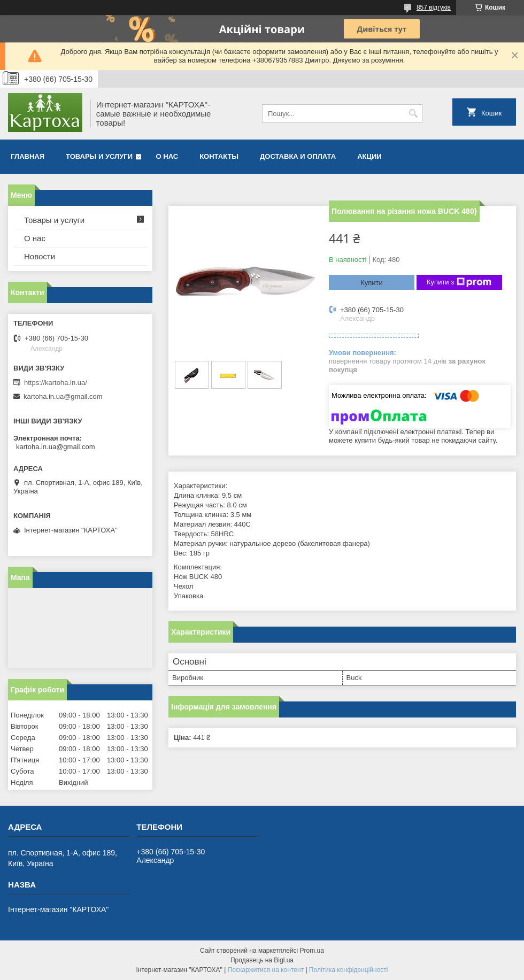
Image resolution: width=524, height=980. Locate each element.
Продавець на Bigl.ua (262, 960)
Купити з (459, 282)
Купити (372, 283)
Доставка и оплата (298, 156)
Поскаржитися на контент (266, 970)
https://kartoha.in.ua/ (56, 383)
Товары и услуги (99, 156)
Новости (40, 256)
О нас (167, 156)
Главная (28, 156)
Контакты (219, 156)
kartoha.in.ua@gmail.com (63, 396)
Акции (369, 156)
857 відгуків (434, 7)
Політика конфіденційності (349, 970)
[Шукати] (413, 114)
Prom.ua (312, 951)
